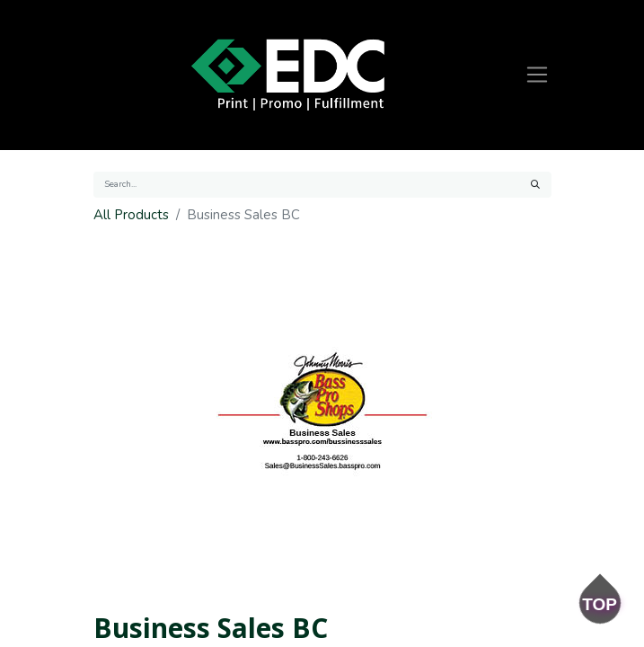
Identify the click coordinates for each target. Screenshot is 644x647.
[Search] (535, 185)
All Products (131, 215)
